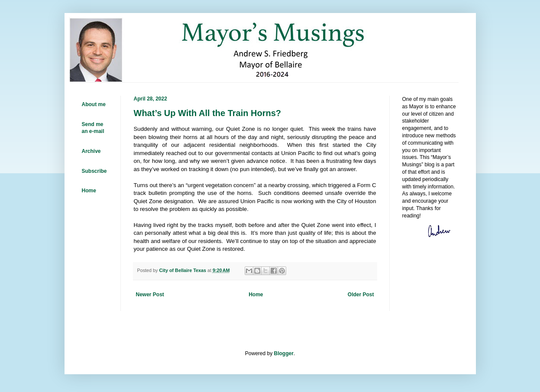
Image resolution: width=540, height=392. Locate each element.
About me (94, 104)
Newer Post (150, 295)
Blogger (284, 353)
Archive (91, 151)
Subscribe (94, 171)
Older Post (361, 295)
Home (256, 295)
